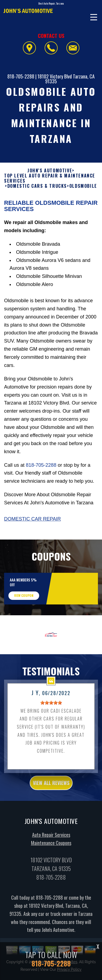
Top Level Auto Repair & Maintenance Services (50, 184)
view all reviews (51, 788)
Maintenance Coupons (51, 848)
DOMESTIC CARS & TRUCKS (37, 191)
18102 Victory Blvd (55, 76)
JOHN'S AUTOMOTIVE (50, 176)
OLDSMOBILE (83, 191)
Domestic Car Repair (33, 524)
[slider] (51, 708)
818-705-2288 (21, 76)
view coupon (24, 601)
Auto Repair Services (51, 840)
